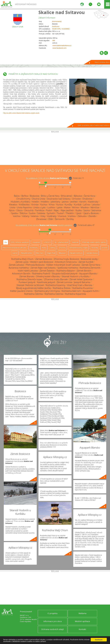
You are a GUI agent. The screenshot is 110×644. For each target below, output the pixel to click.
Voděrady (52, 216)
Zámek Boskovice (44, 259)
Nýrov (12, 210)
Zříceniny (62, 248)
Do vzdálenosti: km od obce (47, 178)
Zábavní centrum (76, 253)
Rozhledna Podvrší (41, 274)
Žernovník (60, 219)
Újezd (78, 213)
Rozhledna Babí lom (71, 291)
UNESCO (47, 242)
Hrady (44, 248)
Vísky (43, 216)
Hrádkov (45, 202)
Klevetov (13, 205)
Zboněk (92, 216)
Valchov (17, 216)
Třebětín (70, 213)
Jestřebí (74, 202)
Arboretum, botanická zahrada (14, 248)
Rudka (79, 210)
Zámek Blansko (27, 276)
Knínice (35, 205)
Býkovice (78, 196)
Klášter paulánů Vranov (21, 291)
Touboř (60, 213)
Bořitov (25, 196)
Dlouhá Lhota (39, 199)
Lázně (15, 253)
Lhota (12, 207)
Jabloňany (55, 202)
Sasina (87, 210)
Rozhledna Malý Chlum (22, 259)
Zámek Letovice (16, 265)
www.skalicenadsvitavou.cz (62, 45)
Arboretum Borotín (21, 274)
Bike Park (40, 253)
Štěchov (24, 213)
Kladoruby (93, 202)
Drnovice (76, 199)
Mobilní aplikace (82, 621)
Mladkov (85, 207)
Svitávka (41, 213)
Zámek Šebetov (47, 271)
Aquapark (36, 242)
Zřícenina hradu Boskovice (66, 259)
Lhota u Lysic (40, 207)
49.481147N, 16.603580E (61, 29)
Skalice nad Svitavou (62, 12)
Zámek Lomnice (64, 282)
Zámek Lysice (22, 262)
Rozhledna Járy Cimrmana (47, 291)
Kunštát (78, 205)
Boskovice (56, 26)
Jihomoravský (57, 21)
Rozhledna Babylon (66, 271)
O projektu (53, 613)
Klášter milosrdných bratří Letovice (63, 265)
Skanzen (75, 242)
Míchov (76, 207)
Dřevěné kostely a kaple (79, 248)
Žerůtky (70, 219)
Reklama (82, 613)
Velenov (35, 216)
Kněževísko (24, 205)
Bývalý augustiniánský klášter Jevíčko (34, 288)
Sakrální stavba (92, 253)
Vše (6, 242)
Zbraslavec (41, 219)
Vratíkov (72, 216)
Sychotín (51, 213)
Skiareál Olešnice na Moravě (30, 285)
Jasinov (65, 202)
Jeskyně (105, 248)
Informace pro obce (53, 621)
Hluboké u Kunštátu (20, 202)
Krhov (52, 205)
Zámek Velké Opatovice (81, 279)
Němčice (95, 207)
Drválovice (87, 199)
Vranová (62, 216)
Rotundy (95, 248)
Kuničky (68, 205)
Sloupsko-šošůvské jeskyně (65, 274)
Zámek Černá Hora (91, 265)
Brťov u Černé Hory (50, 196)
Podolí (49, 210)
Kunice (60, 205)
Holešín (35, 202)
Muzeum (62, 253)
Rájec (56, 210)
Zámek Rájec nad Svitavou (43, 268)
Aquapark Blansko (88, 274)
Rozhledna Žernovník (90, 268)
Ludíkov (51, 207)
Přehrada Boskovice (35, 265)
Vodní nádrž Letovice (28, 271)
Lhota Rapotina (24, 207)
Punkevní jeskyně (27, 282)
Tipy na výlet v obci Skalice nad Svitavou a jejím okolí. (21, 113)
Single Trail (51, 253)
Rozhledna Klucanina (82, 288)
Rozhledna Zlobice (62, 288)
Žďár (51, 219)
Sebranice (96, 210)
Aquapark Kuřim (91, 291)
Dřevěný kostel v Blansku (48, 276)
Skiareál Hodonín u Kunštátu (76, 276)
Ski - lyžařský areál (61, 242)
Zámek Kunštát (86, 262)
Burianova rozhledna (19, 268)
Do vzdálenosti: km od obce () (44, 225)
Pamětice (40, 210)
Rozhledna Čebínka (33, 294)
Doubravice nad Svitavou (59, 199)
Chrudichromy (23, 199)
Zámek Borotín (84, 271)
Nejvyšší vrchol (27, 253)
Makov (67, 207)
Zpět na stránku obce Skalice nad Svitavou (93, 125)
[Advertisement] (55, 149)
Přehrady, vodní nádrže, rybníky (94, 242)
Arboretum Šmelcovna (66, 262)
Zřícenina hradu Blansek (56, 279)
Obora (19, 210)
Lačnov (87, 205)
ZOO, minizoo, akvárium (20, 242)
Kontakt (82, 629)
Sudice (32, 213)
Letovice (96, 205)
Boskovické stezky (89, 259)
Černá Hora (89, 196)
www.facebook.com (59, 48)
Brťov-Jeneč (67, 196)
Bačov (17, 196)
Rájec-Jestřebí (67, 210)
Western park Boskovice (42, 262)
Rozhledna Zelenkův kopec (29, 279)
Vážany (26, 216)
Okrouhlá (29, 210)
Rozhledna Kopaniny (55, 285)
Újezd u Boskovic (91, 213)
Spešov (15, 213)
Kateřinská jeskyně (46, 282)
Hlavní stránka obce (102, 62)
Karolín (83, 202)
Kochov (44, 205)
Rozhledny (34, 248)
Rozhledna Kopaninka (75, 294)
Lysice (60, 207)
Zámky (53, 248)
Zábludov (82, 216)
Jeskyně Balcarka (82, 282)
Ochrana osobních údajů (53, 629)
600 (54, 41)
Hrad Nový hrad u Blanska (80, 285)
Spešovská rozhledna (68, 268)
